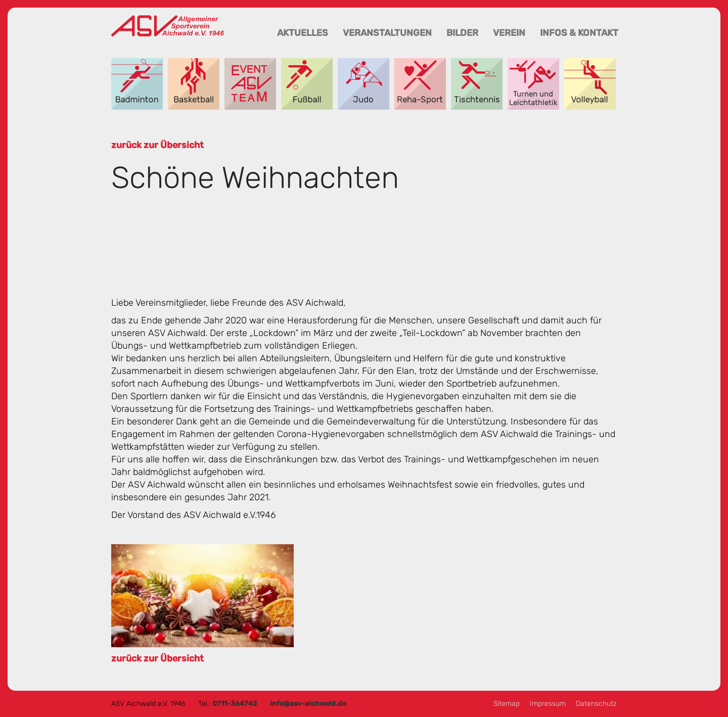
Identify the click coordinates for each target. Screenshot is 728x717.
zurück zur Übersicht (157, 145)
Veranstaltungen (387, 33)
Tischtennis (477, 84)
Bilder (462, 33)
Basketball (194, 84)
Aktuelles (303, 33)
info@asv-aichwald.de (308, 704)
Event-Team (250, 84)
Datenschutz (596, 704)
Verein (509, 33)
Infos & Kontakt (579, 33)
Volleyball (590, 84)
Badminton (137, 84)
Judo (363, 84)
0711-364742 (235, 704)
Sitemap (507, 704)
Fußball (307, 84)
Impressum (548, 704)
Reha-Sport (420, 84)
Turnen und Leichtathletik (533, 84)
